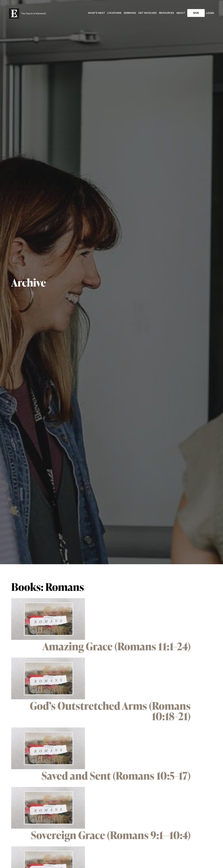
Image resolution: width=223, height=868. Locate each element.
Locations (114, 13)
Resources (167, 13)
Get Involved (148, 13)
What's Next (97, 13)
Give (196, 13)
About (181, 13)
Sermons (130, 13)
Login (210, 13)
